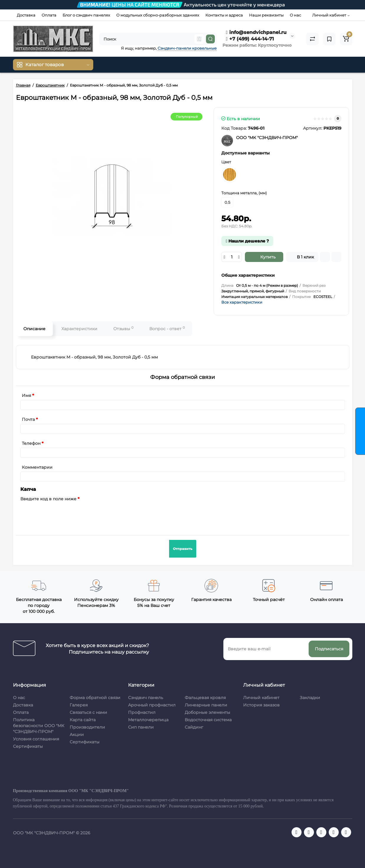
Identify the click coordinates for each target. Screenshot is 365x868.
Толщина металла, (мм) (244, 193)
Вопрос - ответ (167, 329)
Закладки (310, 698)
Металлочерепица (148, 720)
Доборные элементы (207, 712)
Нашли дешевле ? (247, 241)
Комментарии (37, 467)
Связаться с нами (88, 712)
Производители (87, 727)
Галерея (79, 705)
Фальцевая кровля (205, 698)
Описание (34, 329)
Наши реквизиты (266, 15)
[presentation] (65, 515)
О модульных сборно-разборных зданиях (158, 15)
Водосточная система (208, 720)
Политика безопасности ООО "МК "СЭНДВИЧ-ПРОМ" (39, 726)
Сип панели (141, 727)
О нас (295, 15)
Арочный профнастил (152, 705)
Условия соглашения (36, 739)
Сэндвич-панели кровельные (187, 48)
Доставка (26, 15)
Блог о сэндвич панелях (86, 15)
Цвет (226, 162)
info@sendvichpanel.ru (256, 32)
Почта (28, 419)
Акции (77, 735)
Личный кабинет (261, 698)
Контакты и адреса (224, 15)
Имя (26, 395)
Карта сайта (83, 720)
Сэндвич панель (146, 698)
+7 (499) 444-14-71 (250, 39)
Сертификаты (28, 746)
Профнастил (142, 712)
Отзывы (123, 329)
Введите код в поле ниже (48, 499)
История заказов (261, 705)
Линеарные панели (206, 705)
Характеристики (79, 329)
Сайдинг (194, 727)
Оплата (49, 15)
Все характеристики (242, 302)
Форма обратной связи (95, 698)
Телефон (31, 443)
